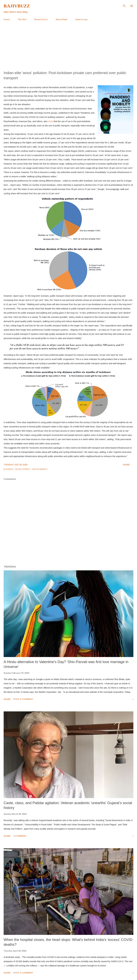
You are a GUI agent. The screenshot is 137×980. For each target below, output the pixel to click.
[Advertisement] (68, 46)
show (51, 121)
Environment (40, 469)
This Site (22, 19)
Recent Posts (41, 19)
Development (23, 469)
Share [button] (126, 465)
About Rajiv (61, 19)
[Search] (124, 5)
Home (7, 19)
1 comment (20, 836)
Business (9, 469)
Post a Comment (23, 699)
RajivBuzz (17, 6)
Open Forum (81, 19)
